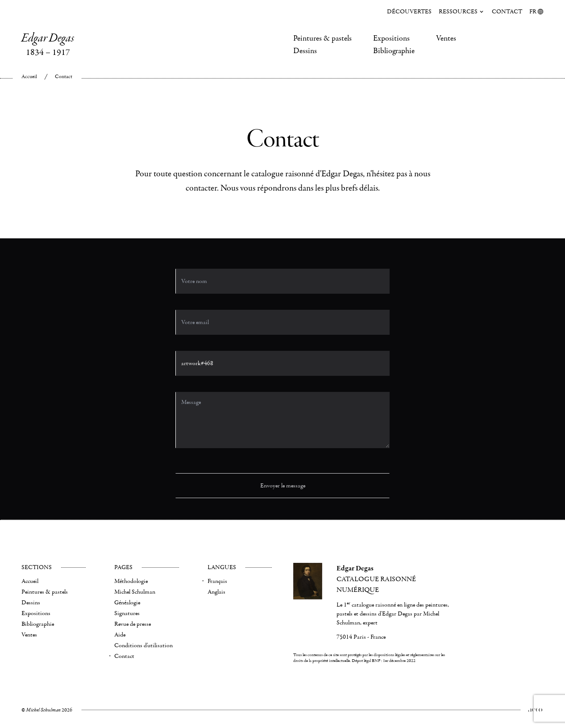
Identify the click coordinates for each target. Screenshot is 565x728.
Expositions (391, 38)
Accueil (29, 77)
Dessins (305, 51)
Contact (507, 12)
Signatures (127, 613)
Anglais (216, 592)
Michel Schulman (135, 592)
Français (217, 581)
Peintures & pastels (322, 38)
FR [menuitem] (536, 12)
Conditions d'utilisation (143, 645)
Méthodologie (131, 581)
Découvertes (409, 12)
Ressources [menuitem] (462, 12)
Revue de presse (133, 624)
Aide (120, 635)
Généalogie (127, 603)
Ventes (446, 38)
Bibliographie (394, 51)
